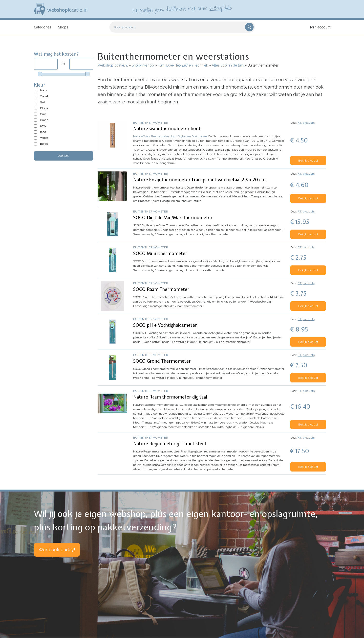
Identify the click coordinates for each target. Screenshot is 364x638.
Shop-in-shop (143, 65)
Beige (44, 144)
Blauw (44, 108)
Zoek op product (125, 27)
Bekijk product (308, 161)
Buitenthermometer (151, 123)
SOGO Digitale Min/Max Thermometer (173, 218)
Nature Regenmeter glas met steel (170, 444)
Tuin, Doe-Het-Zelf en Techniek (183, 65)
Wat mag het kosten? (56, 54)
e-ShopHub (220, 7)
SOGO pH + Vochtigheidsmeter (165, 325)
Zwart (44, 96)
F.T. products (306, 123)
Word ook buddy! (57, 550)
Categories (43, 27)
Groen (44, 120)
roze (43, 132)
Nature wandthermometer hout (167, 129)
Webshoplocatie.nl (113, 65)
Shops (63, 27)
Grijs (43, 114)
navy (43, 126)
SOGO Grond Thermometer (162, 361)
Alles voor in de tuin (228, 65)
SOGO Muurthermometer (160, 253)
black (44, 90)
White (44, 138)
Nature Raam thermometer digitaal (170, 397)
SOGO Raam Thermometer (161, 289)
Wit (43, 102)
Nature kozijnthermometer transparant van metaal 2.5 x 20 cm (199, 180)
